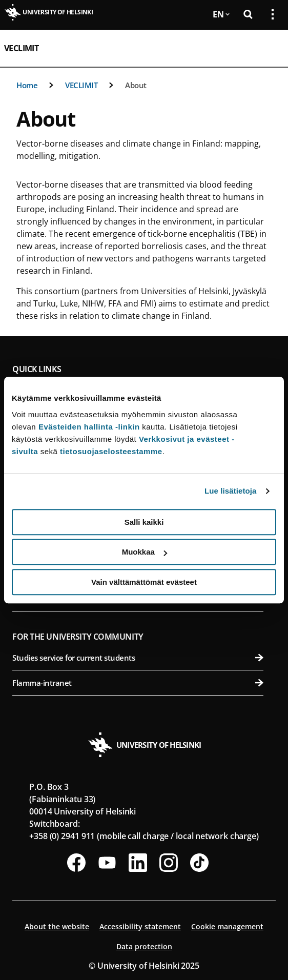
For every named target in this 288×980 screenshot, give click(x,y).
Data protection (144, 946)
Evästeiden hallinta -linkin (89, 427)
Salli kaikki (144, 522)
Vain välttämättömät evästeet (144, 582)
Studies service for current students (138, 658)
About (136, 85)
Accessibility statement (140, 926)
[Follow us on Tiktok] (199, 863)
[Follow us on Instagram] (169, 863)
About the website (57, 926)
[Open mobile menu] (269, 48)
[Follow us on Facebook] (76, 863)
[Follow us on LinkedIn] (138, 863)
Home (27, 85)
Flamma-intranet (138, 683)
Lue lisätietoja (231, 491)
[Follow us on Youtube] (107, 863)
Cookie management (227, 926)
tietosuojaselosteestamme (111, 451)
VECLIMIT (21, 48)
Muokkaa (145, 552)
